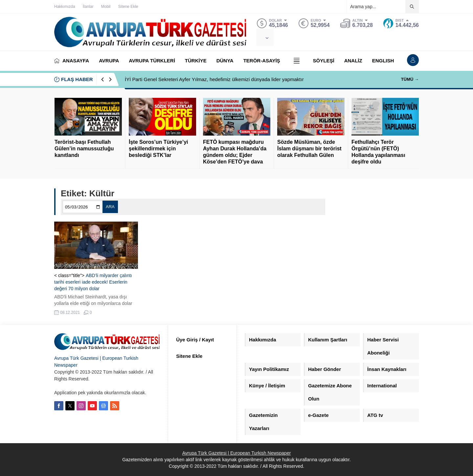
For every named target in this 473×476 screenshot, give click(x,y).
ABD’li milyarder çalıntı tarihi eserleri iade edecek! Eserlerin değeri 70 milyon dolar (93, 282)
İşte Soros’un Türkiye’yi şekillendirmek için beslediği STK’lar (158, 149)
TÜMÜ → (410, 79)
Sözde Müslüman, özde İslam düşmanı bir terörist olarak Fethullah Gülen (309, 149)
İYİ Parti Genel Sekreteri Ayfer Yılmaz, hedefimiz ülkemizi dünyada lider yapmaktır (214, 79)
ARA (110, 207)
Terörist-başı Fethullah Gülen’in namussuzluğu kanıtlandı (84, 149)
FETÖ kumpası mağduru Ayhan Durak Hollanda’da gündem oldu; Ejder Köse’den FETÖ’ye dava (235, 152)
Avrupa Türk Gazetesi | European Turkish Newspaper (237, 453)
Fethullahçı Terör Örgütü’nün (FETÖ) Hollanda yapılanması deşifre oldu (378, 152)
